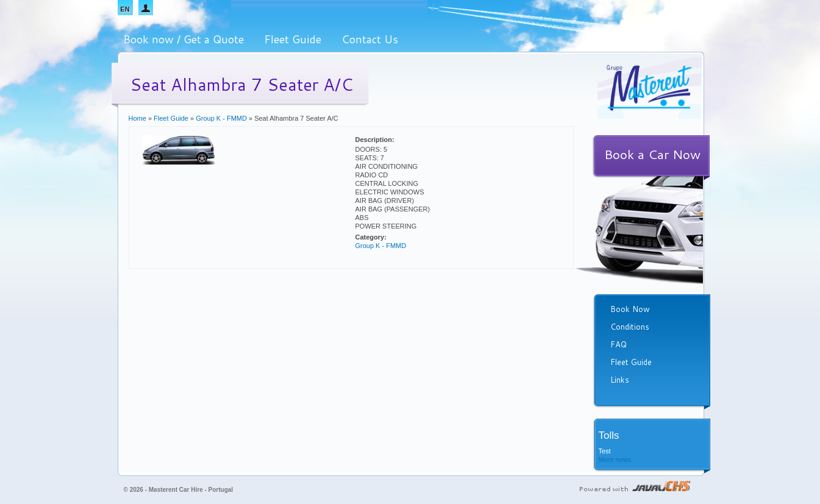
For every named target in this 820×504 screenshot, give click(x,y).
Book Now (630, 309)
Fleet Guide (293, 39)
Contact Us (370, 39)
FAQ (619, 344)
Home (137, 118)
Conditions (630, 327)
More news (615, 460)
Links (620, 380)
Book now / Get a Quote (184, 39)
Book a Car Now (652, 154)
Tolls (609, 435)
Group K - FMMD (221, 118)
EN (125, 9)
